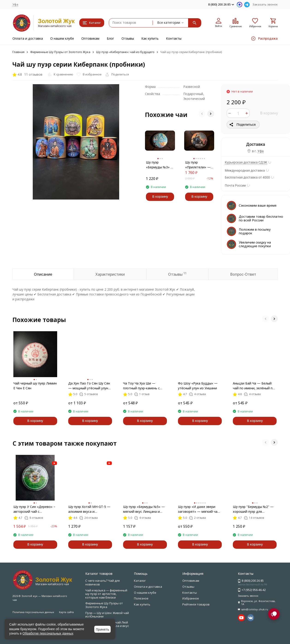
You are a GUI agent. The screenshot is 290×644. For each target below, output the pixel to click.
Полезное (141, 598)
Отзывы (128, 38)
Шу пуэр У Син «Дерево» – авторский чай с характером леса (34, 509)
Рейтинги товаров (196, 604)
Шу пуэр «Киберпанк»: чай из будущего (125, 52)
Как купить (150, 38)
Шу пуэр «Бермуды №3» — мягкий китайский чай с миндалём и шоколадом (160, 165)
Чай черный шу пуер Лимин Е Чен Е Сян (35, 386)
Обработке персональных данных (48, 633)
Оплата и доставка (28, 38)
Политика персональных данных (33, 612)
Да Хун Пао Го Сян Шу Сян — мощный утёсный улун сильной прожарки (89, 386)
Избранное (191, 598)
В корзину (269, 113)
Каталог (140, 581)
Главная (18, 52)
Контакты (174, 38)
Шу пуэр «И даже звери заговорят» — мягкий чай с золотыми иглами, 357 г (199, 509)
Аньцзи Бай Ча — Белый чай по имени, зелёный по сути (254, 386)
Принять (102, 629)
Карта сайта (66, 612)
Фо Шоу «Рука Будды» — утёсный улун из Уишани (198, 386)
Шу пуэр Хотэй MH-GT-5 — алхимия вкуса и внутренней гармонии (89, 509)
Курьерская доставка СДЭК (246, 162)
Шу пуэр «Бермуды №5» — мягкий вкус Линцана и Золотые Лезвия (144, 509)
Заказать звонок (265, 4)
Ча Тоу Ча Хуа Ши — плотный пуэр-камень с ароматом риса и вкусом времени (143, 386)
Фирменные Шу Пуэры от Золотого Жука (60, 52)
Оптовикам (90, 38)
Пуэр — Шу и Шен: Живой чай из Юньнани (107, 615)
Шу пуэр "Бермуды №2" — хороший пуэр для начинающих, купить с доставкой (253, 509)
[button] (202, 114)
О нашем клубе (62, 38)
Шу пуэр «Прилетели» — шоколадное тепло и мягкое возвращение (198, 165)
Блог (110, 38)
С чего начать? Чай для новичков (102, 582)
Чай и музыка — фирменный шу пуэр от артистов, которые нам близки (106, 594)
